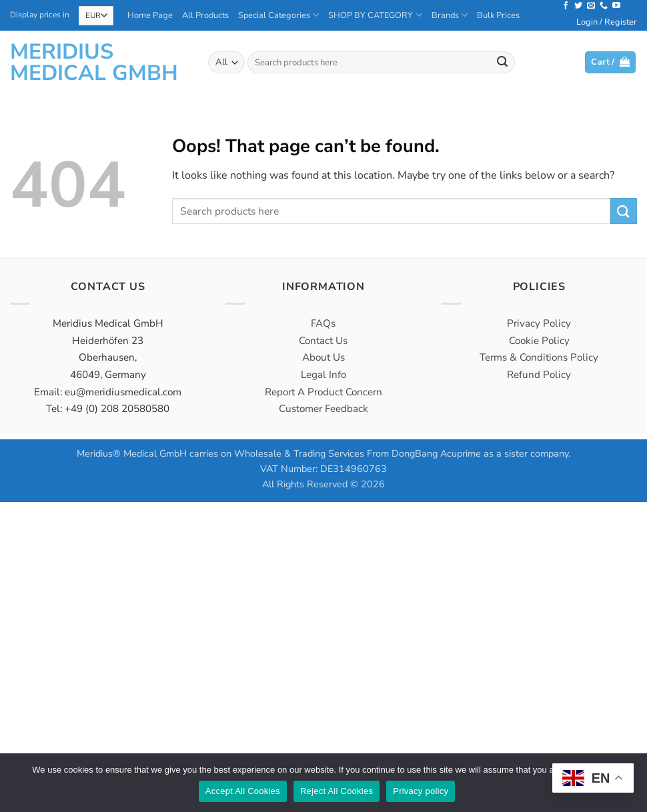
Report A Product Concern (323, 392)
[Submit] (502, 63)
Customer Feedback (323, 409)
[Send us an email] (591, 6)
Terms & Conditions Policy (539, 357)
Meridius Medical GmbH (94, 63)
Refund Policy (539, 375)
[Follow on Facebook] (566, 6)
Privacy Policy (539, 323)
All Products (205, 15)
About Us (323, 357)
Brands (450, 15)
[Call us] (604, 6)
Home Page (150, 15)
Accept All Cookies (243, 791)
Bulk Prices (498, 15)
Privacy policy (421, 791)
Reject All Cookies (337, 791)
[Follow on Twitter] (578, 6)
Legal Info (323, 375)
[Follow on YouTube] (616, 6)
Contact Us (323, 341)
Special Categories (278, 15)
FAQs (323, 323)
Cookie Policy (539, 341)
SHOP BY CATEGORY (375, 15)
